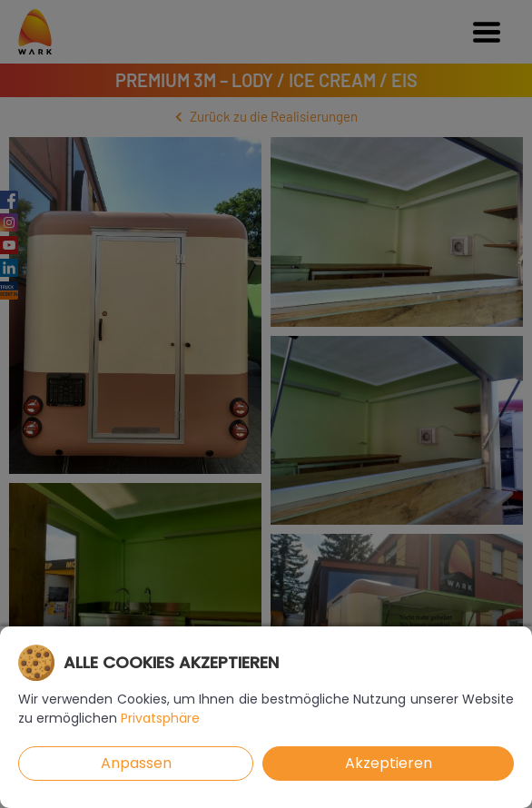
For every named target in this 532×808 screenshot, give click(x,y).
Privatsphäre (160, 718)
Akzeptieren (389, 763)
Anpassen (136, 763)
